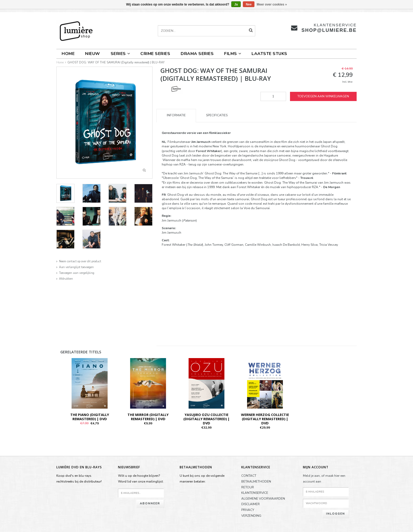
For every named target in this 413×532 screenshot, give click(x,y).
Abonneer (150, 503)
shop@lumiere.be (329, 30)
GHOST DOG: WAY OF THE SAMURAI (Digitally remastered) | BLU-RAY (116, 62)
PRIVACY (248, 510)
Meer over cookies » (272, 4)
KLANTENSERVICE (255, 493)
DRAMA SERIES (197, 54)
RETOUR (248, 487)
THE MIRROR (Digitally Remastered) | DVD (148, 417)
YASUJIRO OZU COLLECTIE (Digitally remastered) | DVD (206, 419)
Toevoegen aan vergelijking (77, 273)
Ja (236, 4)
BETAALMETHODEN (256, 481)
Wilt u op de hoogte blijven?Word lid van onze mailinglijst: (141, 479)
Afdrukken (66, 279)
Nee (249, 4)
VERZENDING (251, 516)
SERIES (120, 54)
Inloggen (336, 514)
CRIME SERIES (155, 54)
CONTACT (249, 476)
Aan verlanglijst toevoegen (76, 267)
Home (68, 54)
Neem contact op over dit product (80, 261)
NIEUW (93, 54)
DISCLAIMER (250, 504)
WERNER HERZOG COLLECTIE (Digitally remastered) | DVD (265, 419)
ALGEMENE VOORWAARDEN (263, 499)
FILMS (233, 54)
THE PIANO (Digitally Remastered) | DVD (90, 417)
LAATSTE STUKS (269, 54)
